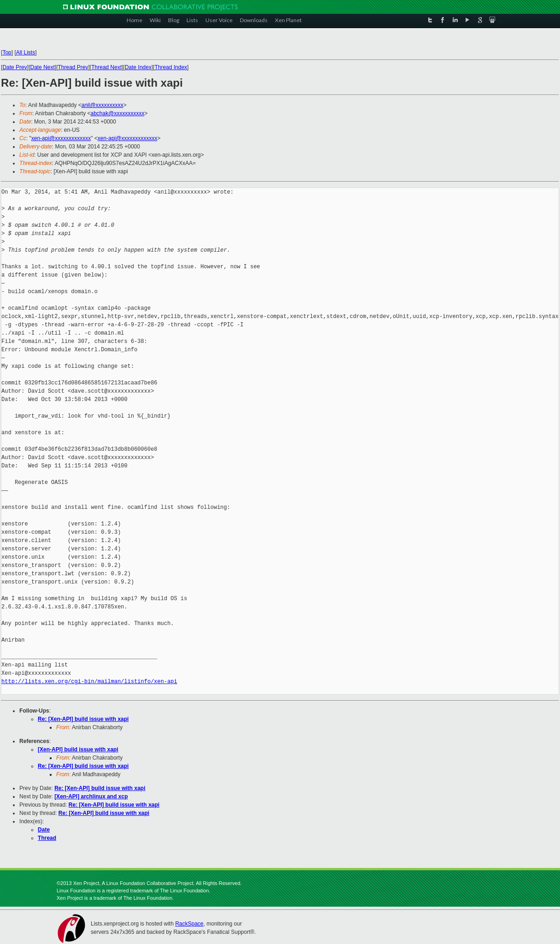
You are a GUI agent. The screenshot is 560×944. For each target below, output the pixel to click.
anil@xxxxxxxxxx (102, 105)
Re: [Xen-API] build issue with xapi (83, 719)
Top (7, 53)
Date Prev (15, 67)
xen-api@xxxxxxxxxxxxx (61, 138)
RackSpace (189, 924)
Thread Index (171, 67)
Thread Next (106, 67)
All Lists (26, 53)
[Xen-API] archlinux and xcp (91, 796)
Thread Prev (73, 67)
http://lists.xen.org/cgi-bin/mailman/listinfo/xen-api (89, 681)
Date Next (43, 67)
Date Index (138, 67)
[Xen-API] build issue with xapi (78, 749)
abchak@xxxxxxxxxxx (118, 113)
